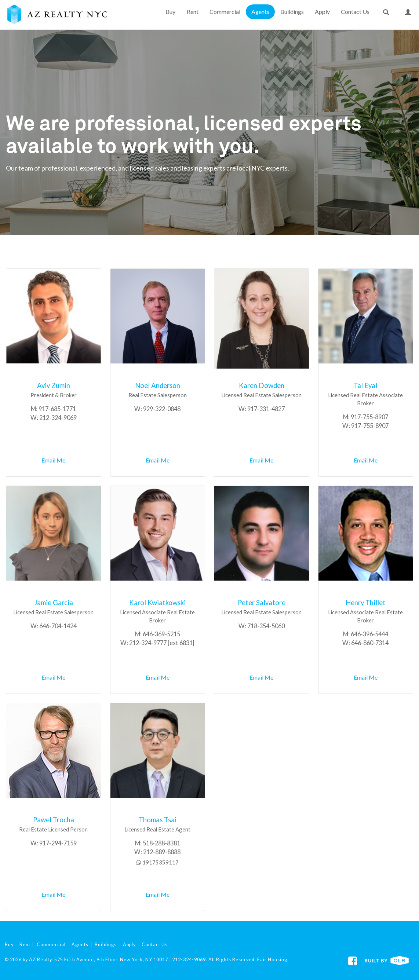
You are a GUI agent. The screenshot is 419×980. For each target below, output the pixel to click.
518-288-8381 (161, 843)
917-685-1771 (57, 409)
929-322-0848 (162, 409)
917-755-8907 (369, 417)
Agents (260, 12)
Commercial (225, 12)
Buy (170, 12)
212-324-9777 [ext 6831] (162, 643)
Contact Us (355, 12)
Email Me (53, 460)
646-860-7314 (370, 643)
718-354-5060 (266, 626)
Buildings (292, 12)
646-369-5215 (161, 634)
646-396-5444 (369, 634)
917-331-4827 (266, 409)
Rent (193, 12)
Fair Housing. (273, 960)
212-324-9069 (58, 418)
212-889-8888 (162, 852)
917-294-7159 (58, 843)
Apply (322, 12)
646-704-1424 (58, 626)
